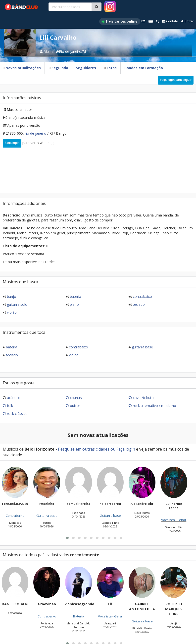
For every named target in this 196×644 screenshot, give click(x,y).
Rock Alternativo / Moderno (154, 406)
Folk (10, 406)
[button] (67, 597)
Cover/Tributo (143, 398)
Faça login (12, 143)
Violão (11, 312)
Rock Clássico (17, 414)
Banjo (11, 296)
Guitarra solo (17, 304)
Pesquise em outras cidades (84, 449)
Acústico (14, 398)
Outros (75, 406)
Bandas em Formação (144, 68)
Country (76, 398)
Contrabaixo (142, 296)
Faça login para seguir (176, 80)
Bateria (75, 296)
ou (113, 449)
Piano (74, 304)
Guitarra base (142, 347)
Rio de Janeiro (36, 133)
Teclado (138, 304)
